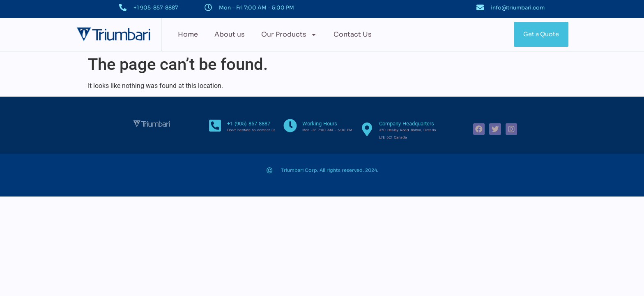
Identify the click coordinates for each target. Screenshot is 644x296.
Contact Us (353, 34)
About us (230, 34)
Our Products (289, 35)
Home (188, 34)
